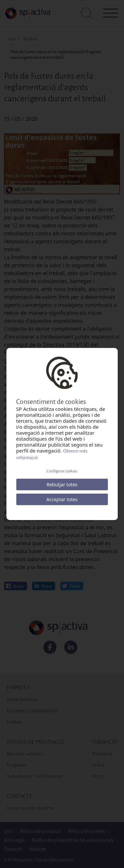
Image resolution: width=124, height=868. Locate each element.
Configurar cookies (62, 471)
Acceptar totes (62, 499)
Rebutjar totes (62, 484)
